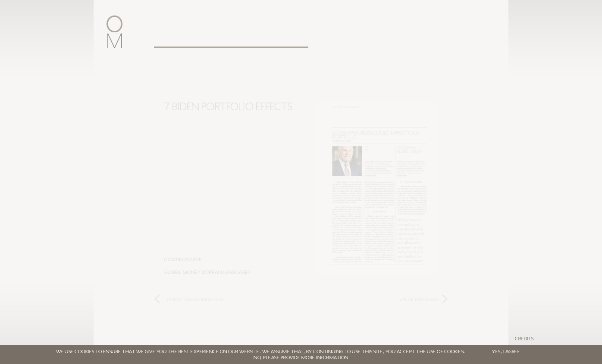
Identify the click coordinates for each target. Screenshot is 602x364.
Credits (524, 339)
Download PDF (183, 259)
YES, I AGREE (506, 352)
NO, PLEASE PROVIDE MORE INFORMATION (301, 358)
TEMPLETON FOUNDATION (193, 299)
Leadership (227, 40)
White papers (347, 40)
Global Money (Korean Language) (207, 272)
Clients (283, 40)
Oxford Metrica (167, 40)
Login (400, 40)
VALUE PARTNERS (419, 299)
